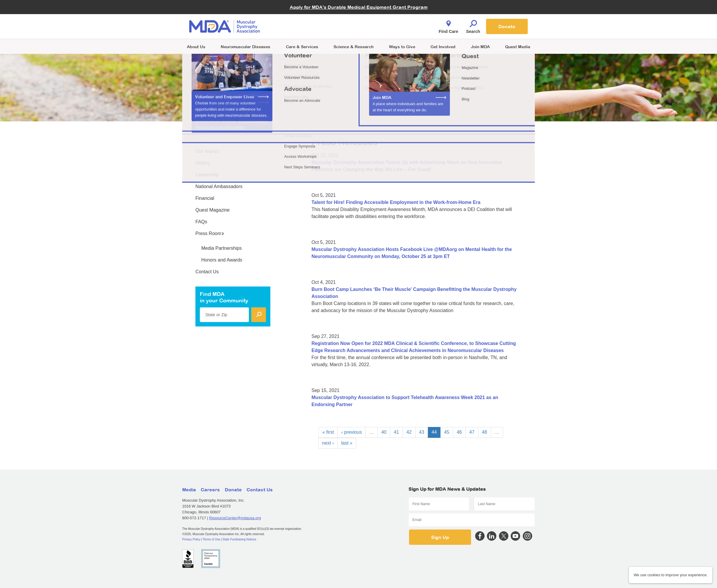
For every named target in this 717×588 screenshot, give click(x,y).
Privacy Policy (191, 539)
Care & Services (302, 47)
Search (473, 25)
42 (409, 432)
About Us (196, 47)
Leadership (207, 175)
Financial (205, 198)
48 (485, 432)
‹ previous (351, 432)
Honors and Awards (222, 260)
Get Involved (443, 47)
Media (189, 490)
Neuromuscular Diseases (246, 47)
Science (354, 47)
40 (384, 432)
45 (447, 432)
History (203, 163)
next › (328, 443)
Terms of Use (211, 539)
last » (347, 443)
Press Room (210, 233)
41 (396, 432)
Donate (507, 26)
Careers (210, 490)
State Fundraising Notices (239, 539)
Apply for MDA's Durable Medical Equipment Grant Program (359, 7)
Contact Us (207, 272)
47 (472, 432)
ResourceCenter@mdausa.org (235, 518)
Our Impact (207, 151)
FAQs (201, 222)
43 (422, 432)
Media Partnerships (222, 248)
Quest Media (518, 47)
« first (328, 432)
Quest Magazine (213, 210)
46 (459, 432)
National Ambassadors (219, 186)
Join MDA (480, 47)
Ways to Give (402, 47)
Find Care (448, 25)
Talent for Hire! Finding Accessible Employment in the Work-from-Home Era (396, 202)
